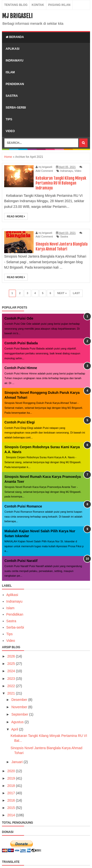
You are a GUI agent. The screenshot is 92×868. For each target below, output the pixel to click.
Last (76, 293)
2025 (12, 664)
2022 (12, 686)
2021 (12, 693)
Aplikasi (12, 595)
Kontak (38, 5)
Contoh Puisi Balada (21, 343)
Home (8, 157)
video (10, 131)
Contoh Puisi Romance (23, 506)
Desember (20, 700)
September (20, 714)
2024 (12, 671)
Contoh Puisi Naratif (21, 561)
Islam (10, 608)
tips (9, 119)
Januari (17, 762)
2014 (12, 815)
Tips (10, 634)
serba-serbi (16, 108)
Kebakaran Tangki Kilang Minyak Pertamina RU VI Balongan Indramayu (61, 183)
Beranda (15, 37)
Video (78, 171)
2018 (12, 786)
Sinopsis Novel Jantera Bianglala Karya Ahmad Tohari (62, 247)
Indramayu (66, 171)
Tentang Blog (16, 5)
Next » (62, 293)
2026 (12, 656)
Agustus (18, 722)
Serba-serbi (15, 627)
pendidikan (15, 84)
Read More (16, 216)
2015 (12, 808)
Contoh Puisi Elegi (20, 422)
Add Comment (44, 171)
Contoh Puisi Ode (19, 318)
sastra (12, 96)
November (20, 707)
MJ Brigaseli (17, 16)
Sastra (64, 236)
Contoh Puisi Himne (21, 368)
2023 (12, 679)
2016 (12, 800)
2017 (12, 793)
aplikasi (13, 49)
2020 (12, 771)
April (15, 729)
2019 (12, 778)
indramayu (14, 61)
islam (10, 72)
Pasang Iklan (59, 5)
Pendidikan (15, 614)
